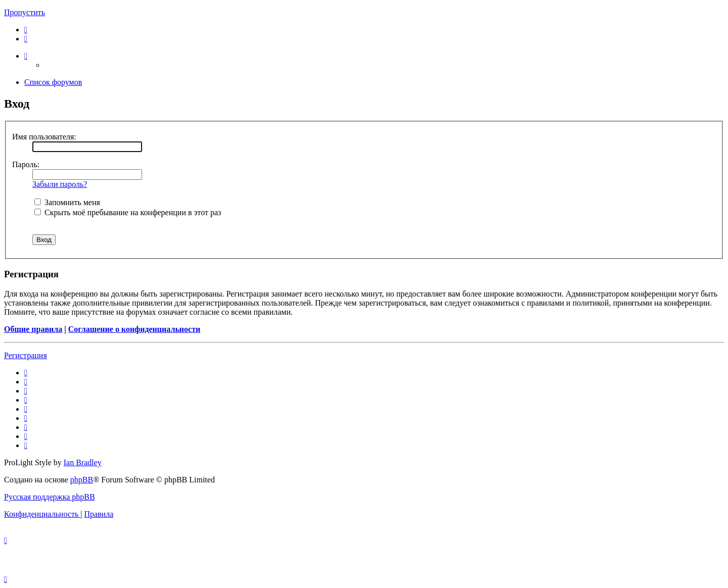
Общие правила (33, 329)
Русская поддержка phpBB (50, 497)
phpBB (82, 480)
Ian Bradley (83, 462)
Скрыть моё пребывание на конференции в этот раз (128, 212)
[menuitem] (26, 30)
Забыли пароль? (60, 184)
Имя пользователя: (44, 137)
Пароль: (26, 164)
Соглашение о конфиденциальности (134, 329)
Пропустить (25, 12)
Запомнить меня (67, 202)
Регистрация (26, 355)
